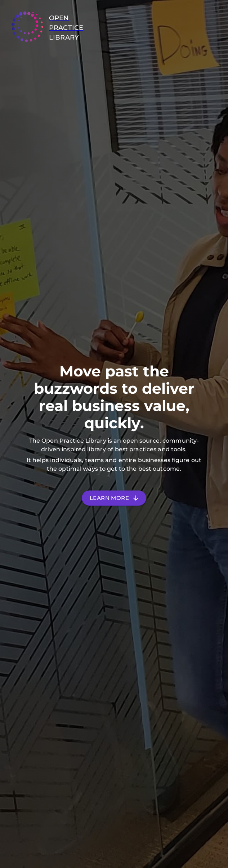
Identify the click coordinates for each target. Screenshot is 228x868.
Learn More (114, 498)
